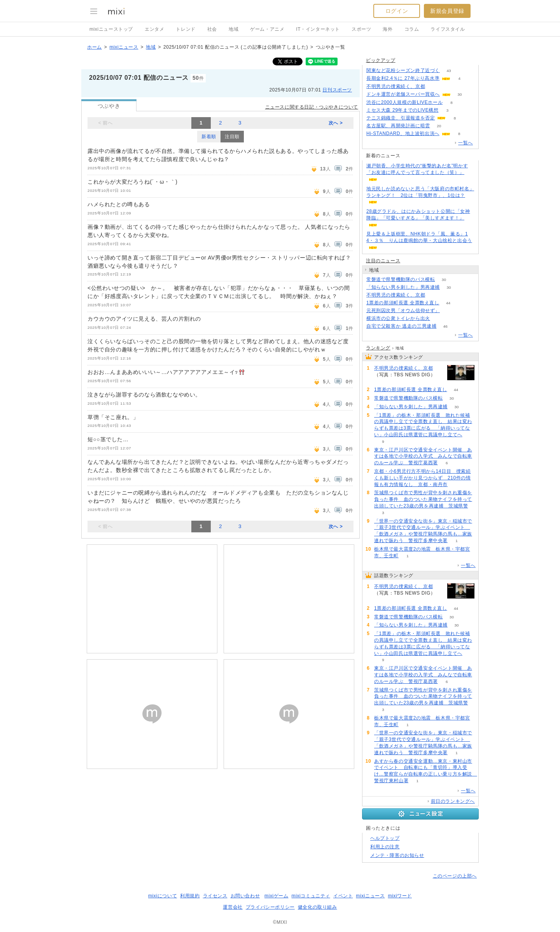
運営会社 (233, 907)
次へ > (336, 123)
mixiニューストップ (111, 29)
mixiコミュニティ (311, 896)
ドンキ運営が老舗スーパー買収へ (403, 94)
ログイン (397, 11)
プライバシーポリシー (270, 907)
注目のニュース (383, 261)
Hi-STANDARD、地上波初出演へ (403, 133)
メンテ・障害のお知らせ (397, 855)
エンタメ (154, 29)
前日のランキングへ (453, 801)
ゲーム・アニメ (267, 29)
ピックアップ (381, 60)
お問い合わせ (245, 896)
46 (445, 326)
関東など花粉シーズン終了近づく (403, 70)
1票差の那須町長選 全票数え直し (403, 303)
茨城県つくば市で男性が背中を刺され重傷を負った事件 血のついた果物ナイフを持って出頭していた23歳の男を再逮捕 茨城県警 (423, 499)
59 (434, 87)
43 (449, 71)
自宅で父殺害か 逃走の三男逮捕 (401, 326)
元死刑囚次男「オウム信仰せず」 (403, 311)
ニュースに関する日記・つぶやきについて (312, 107)
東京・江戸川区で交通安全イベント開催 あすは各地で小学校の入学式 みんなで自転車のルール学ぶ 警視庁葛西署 (423, 456)
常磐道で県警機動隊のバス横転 (401, 279)
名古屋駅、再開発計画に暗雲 (398, 126)
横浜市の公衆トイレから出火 (398, 318)
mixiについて (163, 896)
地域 (234, 29)
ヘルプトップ (385, 838)
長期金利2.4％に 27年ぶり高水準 (403, 78)
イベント (343, 896)
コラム (412, 29)
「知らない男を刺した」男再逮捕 (403, 287)
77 (449, 311)
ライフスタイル (448, 29)
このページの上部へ (455, 876)
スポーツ (361, 29)
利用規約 (190, 896)
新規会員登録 (447, 11)
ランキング (378, 348)
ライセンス (215, 896)
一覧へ (465, 143)
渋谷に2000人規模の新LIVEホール (404, 102)
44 (448, 303)
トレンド (185, 29)
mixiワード (400, 896)
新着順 (209, 137)
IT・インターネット (318, 29)
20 (439, 126)
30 (459, 94)
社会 (212, 29)
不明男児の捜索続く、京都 (396, 86)
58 (439, 319)
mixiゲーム (276, 896)
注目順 (232, 137)
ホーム (94, 47)
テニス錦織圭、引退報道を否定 (401, 118)
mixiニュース (124, 47)
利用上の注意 (385, 847)
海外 (388, 29)
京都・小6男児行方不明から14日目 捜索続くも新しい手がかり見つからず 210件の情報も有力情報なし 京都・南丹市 (423, 478)
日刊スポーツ (337, 90)
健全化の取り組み (318, 907)
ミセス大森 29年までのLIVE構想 (402, 110)
